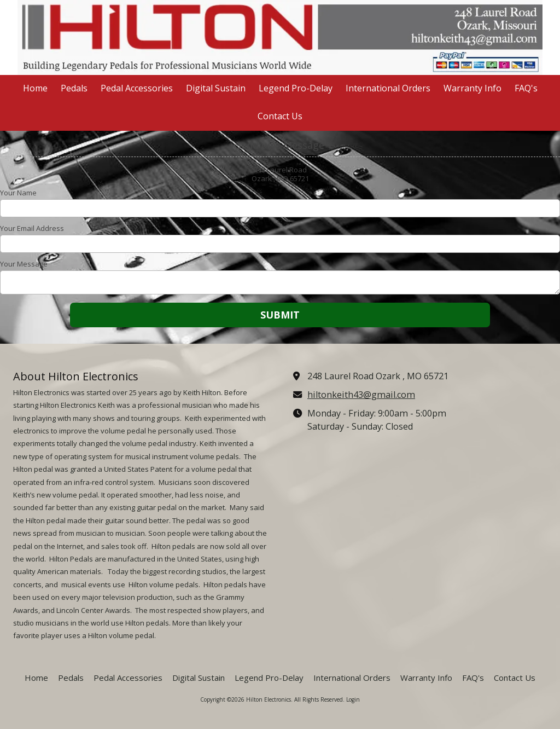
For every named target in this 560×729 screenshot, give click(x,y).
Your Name (18, 193)
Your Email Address (32, 228)
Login (353, 699)
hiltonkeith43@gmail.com (361, 395)
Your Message (24, 264)
